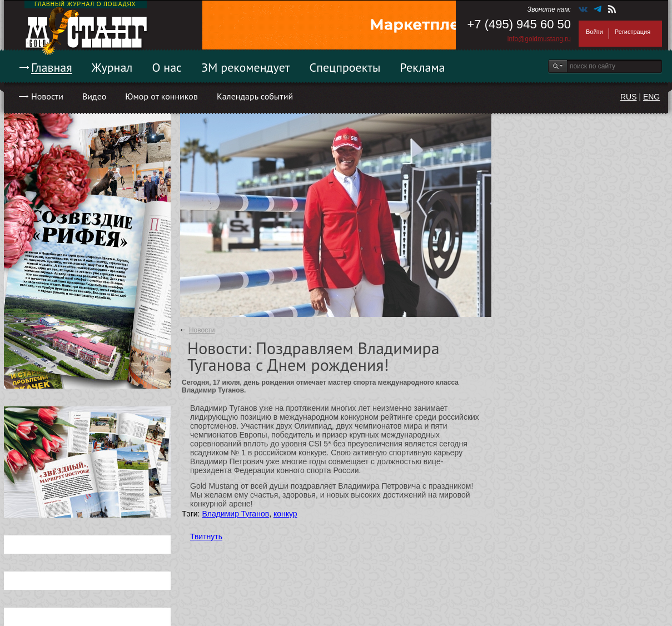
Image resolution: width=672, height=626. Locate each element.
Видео (94, 96)
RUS (629, 97)
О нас (167, 67)
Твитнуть (206, 536)
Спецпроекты (345, 67)
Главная (52, 67)
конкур (285, 514)
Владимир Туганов (235, 514)
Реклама (423, 67)
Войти (594, 32)
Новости (47, 96)
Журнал (112, 67)
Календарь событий (255, 96)
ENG (651, 97)
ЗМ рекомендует (246, 67)
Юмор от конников (161, 96)
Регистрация (633, 32)
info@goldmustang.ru (539, 39)
